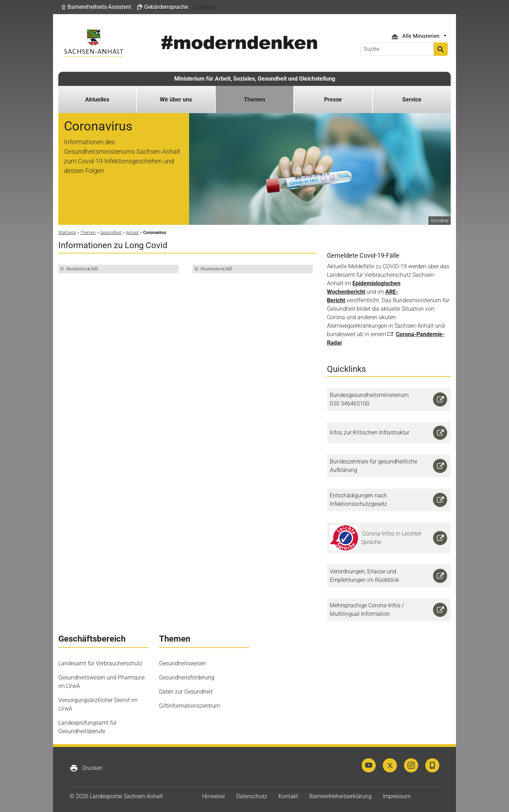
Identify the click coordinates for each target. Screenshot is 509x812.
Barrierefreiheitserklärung (340, 796)
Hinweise (213, 796)
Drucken (86, 768)
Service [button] (412, 100)
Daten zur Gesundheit (186, 692)
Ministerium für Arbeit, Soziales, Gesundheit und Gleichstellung (255, 79)
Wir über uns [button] (176, 100)
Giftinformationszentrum (190, 706)
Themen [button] (255, 100)
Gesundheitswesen (183, 663)
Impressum (397, 796)
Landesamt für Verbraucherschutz (100, 663)
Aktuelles (97, 100)
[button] (96, 7)
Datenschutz (252, 796)
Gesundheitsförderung (187, 677)
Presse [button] (333, 100)
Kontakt (288, 796)
